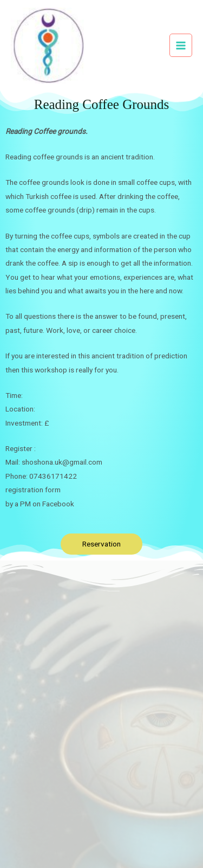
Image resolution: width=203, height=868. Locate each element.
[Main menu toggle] (181, 45)
